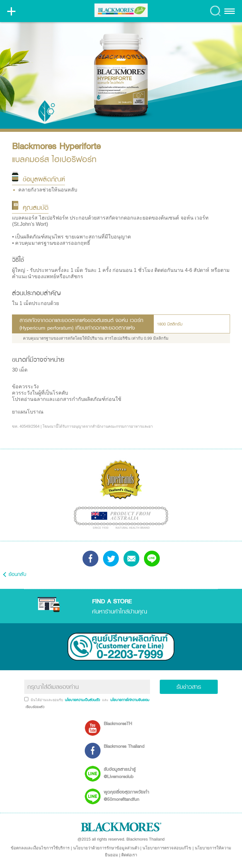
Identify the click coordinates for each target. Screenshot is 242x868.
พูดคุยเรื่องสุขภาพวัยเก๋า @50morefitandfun (126, 795)
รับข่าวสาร (189, 687)
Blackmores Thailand (124, 746)
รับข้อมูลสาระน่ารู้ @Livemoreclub (120, 773)
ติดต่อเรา (129, 855)
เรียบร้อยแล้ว (34, 707)
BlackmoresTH (118, 723)
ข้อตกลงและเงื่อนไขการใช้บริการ (40, 848)
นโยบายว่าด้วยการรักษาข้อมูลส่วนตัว (106, 848)
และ (106, 700)
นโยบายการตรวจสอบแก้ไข (167, 848)
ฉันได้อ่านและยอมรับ (47, 700)
